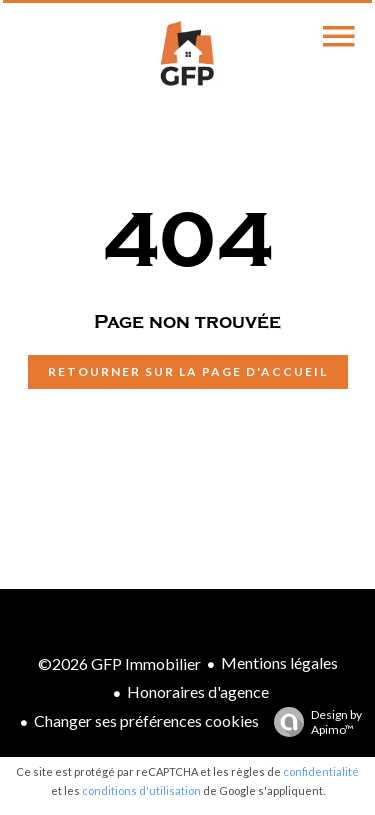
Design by (313, 722)
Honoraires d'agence (198, 691)
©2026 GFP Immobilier (119, 663)
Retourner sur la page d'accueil (188, 371)
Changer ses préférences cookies (146, 720)
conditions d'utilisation (141, 790)
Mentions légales (279, 662)
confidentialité (321, 771)
